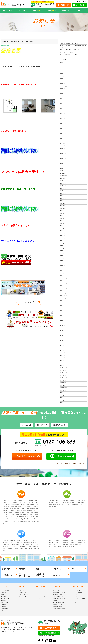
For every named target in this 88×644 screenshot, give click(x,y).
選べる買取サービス (8, 11)
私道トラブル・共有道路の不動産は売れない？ (69, 50)
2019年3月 (63, 285)
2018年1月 (63, 320)
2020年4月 (63, 253)
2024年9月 (63, 121)
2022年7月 (63, 186)
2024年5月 (63, 131)
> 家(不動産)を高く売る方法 (59, 592)
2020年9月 (63, 241)
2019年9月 (63, 271)
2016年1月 (63, 380)
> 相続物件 (3, 596)
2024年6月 (63, 128)
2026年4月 (63, 74)
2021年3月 (63, 226)
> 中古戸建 (75, 596)
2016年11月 (64, 355)
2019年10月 (63, 268)
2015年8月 (63, 393)
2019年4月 (63, 283)
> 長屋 (37, 592)
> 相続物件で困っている (24, 592)
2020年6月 (63, 248)
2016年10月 (64, 358)
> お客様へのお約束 (5, 599)
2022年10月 (63, 178)
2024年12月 (63, 113)
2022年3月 (63, 196)
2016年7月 (63, 365)
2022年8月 (63, 183)
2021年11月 (63, 206)
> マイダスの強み (5, 590)
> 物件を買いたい (77, 590)
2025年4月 (63, 104)
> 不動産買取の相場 (58, 594)
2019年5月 (63, 281)
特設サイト (65, 11)
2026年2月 (63, 79)
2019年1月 (63, 290)
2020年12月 (63, 233)
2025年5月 (63, 101)
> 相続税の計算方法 (58, 607)
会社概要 (79, 11)
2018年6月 (63, 308)
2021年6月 (63, 218)
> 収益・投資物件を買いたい (79, 592)
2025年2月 (63, 109)
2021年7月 (63, 216)
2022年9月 (63, 181)
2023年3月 (63, 166)
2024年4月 (63, 133)
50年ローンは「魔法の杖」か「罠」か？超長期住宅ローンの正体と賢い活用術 (73, 46)
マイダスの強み (23, 11)
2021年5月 (63, 221)
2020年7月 (63, 246)
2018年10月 (64, 298)
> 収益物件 (75, 603)
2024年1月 (63, 141)
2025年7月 (63, 96)
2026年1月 (63, 81)
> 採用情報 (3, 607)
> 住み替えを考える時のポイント (60, 609)
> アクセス (3, 611)
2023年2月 (63, 168)
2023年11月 (63, 146)
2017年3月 (63, 345)
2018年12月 (64, 293)
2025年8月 (63, 94)
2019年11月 (63, 266)
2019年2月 (63, 288)
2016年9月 (63, 360)
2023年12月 (63, 143)
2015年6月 (63, 398)
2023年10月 (63, 148)
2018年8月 (63, 303)
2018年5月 (63, 310)
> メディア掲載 (4, 609)
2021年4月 (63, 223)
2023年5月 (63, 161)
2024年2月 (63, 138)
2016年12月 (64, 353)
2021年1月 (63, 231)
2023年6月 (63, 158)
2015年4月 (63, 403)
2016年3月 (63, 375)
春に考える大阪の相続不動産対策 (67, 52)
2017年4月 (63, 343)
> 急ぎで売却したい (23, 594)
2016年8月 (63, 363)
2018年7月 (63, 305)
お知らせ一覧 (29, 302)
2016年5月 (63, 370)
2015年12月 (64, 383)
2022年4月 (63, 193)
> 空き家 (38, 590)
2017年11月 (64, 325)
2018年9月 (63, 300)
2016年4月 (63, 373)
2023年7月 (63, 156)
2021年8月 (63, 213)
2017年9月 (63, 330)
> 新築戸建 (75, 594)
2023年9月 (63, 151)
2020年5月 (63, 251)
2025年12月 (63, 84)
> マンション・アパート (41, 596)
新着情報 (5, 45)
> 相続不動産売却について (59, 603)
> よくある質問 (4, 603)
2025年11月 (63, 86)
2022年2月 (63, 198)
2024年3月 (63, 136)
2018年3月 (63, 315)
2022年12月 (63, 173)
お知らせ (62, 65)
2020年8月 (63, 243)
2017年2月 (63, 348)
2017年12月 (64, 323)
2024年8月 (63, 123)
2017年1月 (63, 350)
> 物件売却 (3, 594)
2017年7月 (63, 335)
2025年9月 (63, 91)
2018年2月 (63, 318)
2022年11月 (63, 176)
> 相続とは (56, 601)
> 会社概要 (3, 605)
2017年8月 (63, 333)
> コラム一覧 (56, 590)
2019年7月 (63, 276)
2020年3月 (63, 256)
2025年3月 (63, 106)
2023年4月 (63, 163)
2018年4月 (63, 313)
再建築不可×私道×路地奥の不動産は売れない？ (69, 43)
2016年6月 (63, 368)
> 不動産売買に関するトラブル (60, 599)
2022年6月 (63, 188)
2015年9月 (63, 390)
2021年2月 (63, 228)
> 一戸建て (38, 594)
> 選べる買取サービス (6, 592)
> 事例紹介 (3, 601)
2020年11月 (63, 236)
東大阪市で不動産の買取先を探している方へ (69, 55)
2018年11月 (64, 295)
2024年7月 (63, 126)
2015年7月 (63, 395)
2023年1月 (63, 171)
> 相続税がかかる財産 (58, 605)
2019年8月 (63, 273)
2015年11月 (64, 385)
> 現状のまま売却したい (24, 596)
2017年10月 (64, 328)
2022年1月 (63, 201)
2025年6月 (63, 99)
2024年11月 (63, 116)
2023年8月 (63, 153)
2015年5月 (63, 400)
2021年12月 (63, 203)
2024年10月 (63, 118)
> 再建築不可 (39, 599)
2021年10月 (63, 208)
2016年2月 (63, 378)
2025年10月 (63, 89)
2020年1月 (63, 261)
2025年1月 (63, 111)
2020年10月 (63, 238)
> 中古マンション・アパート (79, 599)
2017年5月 (63, 340)
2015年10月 (63, 388)
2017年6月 (63, 338)
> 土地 (37, 601)
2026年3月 (63, 76)
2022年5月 (63, 191)
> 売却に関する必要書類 (59, 596)
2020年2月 (63, 258)
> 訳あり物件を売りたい (24, 590)
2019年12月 (64, 263)
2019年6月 (63, 278)
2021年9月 (63, 211)
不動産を (36, 11)
